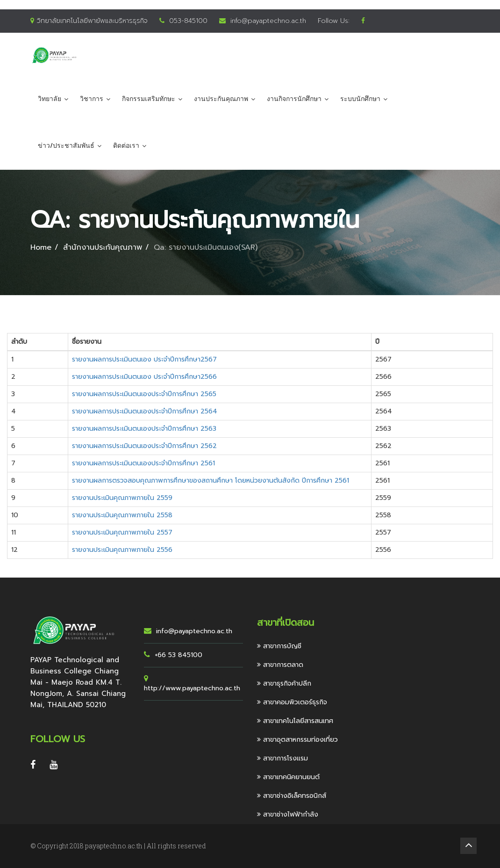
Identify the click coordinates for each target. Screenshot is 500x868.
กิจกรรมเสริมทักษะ (149, 99)
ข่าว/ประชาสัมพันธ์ (66, 146)
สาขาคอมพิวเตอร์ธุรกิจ (292, 702)
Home (41, 247)
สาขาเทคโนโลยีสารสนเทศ (295, 721)
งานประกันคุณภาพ (221, 99)
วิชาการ (92, 99)
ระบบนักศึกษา (360, 99)
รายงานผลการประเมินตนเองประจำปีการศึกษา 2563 (144, 429)
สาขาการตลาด (280, 665)
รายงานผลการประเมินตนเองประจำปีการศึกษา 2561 (143, 463)
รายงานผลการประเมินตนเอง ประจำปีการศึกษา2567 (144, 359)
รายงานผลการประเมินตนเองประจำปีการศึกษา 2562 (144, 446)
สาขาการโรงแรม (282, 758)
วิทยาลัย (50, 99)
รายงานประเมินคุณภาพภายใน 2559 (122, 498)
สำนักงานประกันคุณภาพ (103, 247)
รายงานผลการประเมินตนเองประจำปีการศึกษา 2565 (144, 394)
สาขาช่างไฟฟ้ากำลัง (288, 814)
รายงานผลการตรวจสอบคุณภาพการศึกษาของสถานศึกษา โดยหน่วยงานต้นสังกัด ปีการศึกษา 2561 (211, 481)
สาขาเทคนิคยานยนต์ (288, 777)
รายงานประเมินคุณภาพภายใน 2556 (122, 550)
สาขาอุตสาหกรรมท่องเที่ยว (297, 740)
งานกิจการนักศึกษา (294, 99)
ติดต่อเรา (126, 146)
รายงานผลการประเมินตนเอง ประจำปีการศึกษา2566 (144, 377)
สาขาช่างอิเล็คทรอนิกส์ (292, 796)
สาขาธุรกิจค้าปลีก (284, 684)
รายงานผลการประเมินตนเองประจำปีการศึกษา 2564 (145, 411)
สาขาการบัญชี (279, 646)
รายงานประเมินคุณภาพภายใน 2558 (122, 515)
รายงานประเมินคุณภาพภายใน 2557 (122, 532)
